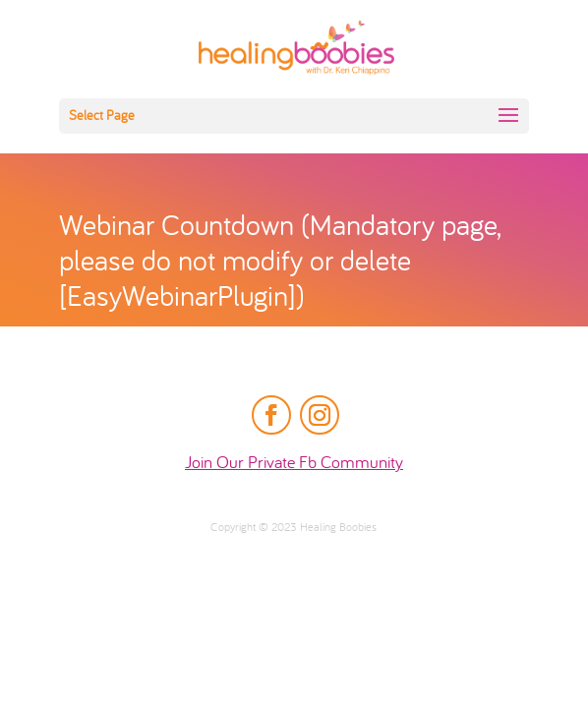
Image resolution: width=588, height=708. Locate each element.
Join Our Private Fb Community (294, 464)
